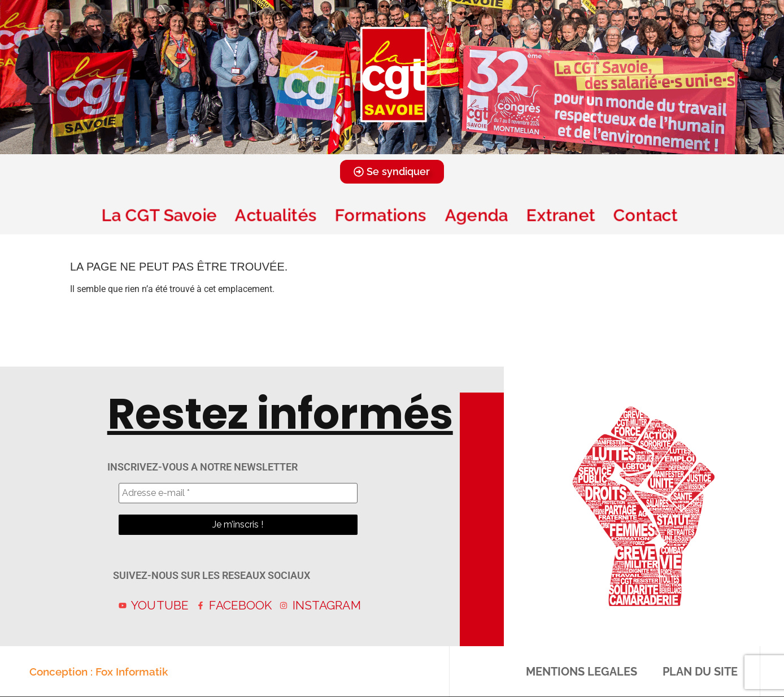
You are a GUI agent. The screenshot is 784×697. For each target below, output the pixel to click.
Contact (648, 215)
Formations (381, 215)
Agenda (476, 215)
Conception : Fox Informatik (99, 672)
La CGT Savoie (159, 215)
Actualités (276, 215)
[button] (377, 146)
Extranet (561, 215)
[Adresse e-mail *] (238, 493)
